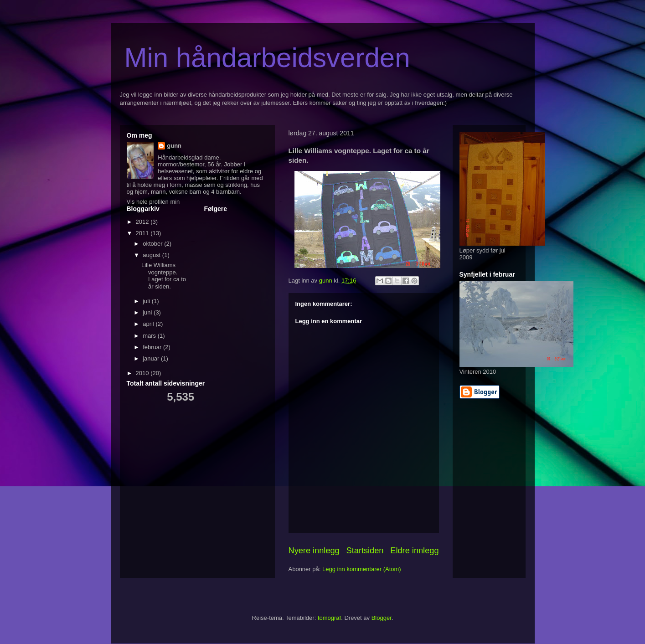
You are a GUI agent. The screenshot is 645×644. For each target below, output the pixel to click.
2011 (143, 233)
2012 (143, 222)
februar (153, 347)
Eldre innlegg (414, 551)
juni (148, 312)
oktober (153, 244)
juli (147, 301)
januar (152, 358)
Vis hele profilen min (153, 202)
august (152, 255)
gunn (174, 146)
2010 (143, 373)
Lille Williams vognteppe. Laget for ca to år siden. (164, 276)
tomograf (329, 618)
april (149, 324)
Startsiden (365, 551)
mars (150, 336)
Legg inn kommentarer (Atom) (362, 569)
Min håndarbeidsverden (267, 58)
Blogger (382, 618)
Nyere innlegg (314, 551)
